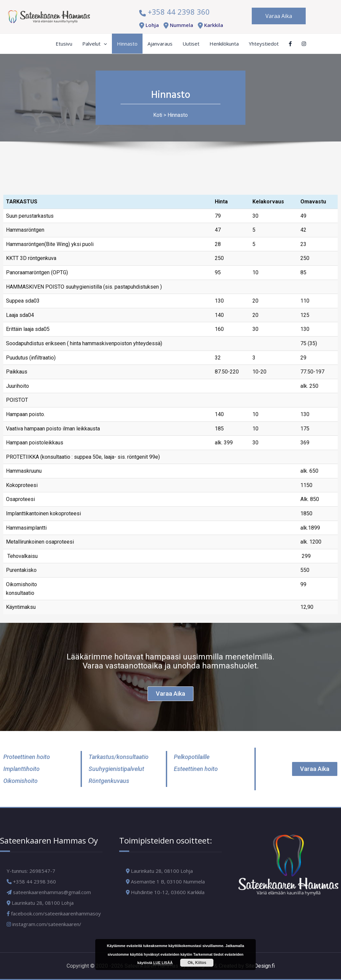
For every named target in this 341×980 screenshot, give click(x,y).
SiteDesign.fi (260, 966)
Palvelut (95, 44)
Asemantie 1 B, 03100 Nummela (168, 881)
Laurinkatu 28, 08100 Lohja (162, 871)
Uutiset (191, 44)
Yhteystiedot (264, 44)
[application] (104, 44)
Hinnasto (127, 44)
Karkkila (209, 25)
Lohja (148, 25)
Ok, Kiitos (197, 963)
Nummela (177, 25)
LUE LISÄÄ (163, 963)
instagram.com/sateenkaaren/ (44, 924)
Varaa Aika (279, 16)
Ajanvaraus (160, 44)
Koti (158, 115)
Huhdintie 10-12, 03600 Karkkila (168, 892)
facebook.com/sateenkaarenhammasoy (54, 913)
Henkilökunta (224, 44)
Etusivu (64, 44)
